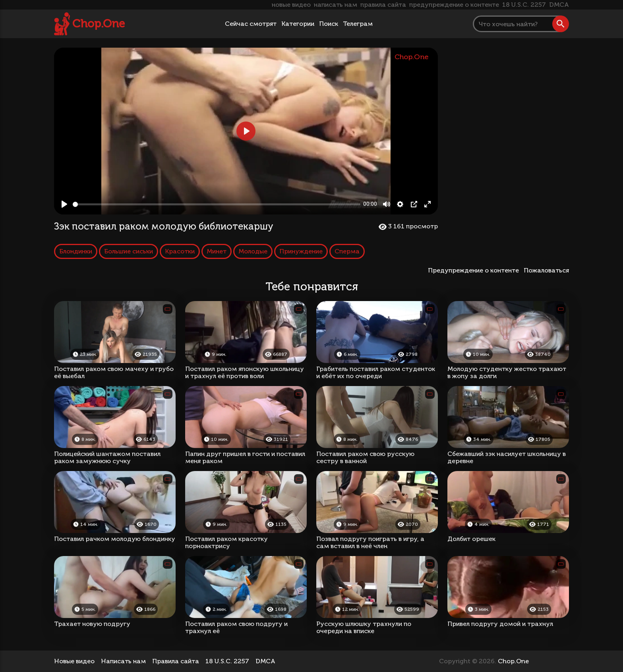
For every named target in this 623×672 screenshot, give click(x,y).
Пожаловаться (546, 270)
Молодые (253, 251)
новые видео (291, 5)
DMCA (559, 5)
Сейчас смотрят (251, 24)
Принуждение (301, 251)
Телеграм (358, 24)
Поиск (329, 24)
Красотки (180, 251)
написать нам (336, 5)
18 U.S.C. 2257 (524, 5)
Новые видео (74, 661)
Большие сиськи (129, 251)
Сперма (347, 251)
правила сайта (383, 5)
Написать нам (123, 661)
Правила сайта (176, 661)
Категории (298, 24)
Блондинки (76, 251)
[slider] (217, 204)
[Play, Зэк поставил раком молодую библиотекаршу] (64, 204)
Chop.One (99, 24)
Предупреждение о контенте (475, 270)
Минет (217, 251)
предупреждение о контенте (454, 5)
